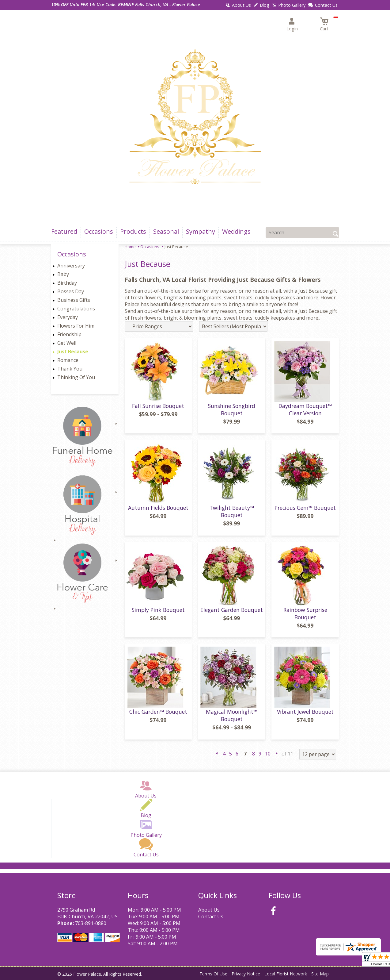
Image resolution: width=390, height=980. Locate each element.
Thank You (70, 369)
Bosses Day (71, 291)
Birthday (67, 283)
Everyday (68, 317)
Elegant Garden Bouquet (232, 610)
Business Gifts (74, 300)
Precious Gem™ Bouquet (305, 508)
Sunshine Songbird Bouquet (232, 409)
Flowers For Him (76, 326)
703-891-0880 (91, 923)
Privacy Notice (246, 974)
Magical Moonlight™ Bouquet (232, 715)
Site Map (320, 974)
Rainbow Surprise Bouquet (305, 613)
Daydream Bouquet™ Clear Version (305, 409)
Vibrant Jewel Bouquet (305, 712)
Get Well (67, 343)
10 (268, 754)
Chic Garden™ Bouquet (158, 712)
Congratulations (76, 309)
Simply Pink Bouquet (158, 610)
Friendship (69, 334)
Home (130, 247)
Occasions (150, 247)
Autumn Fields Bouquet (158, 508)
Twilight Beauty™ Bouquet (232, 511)
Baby (63, 274)
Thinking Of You (76, 377)
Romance (68, 360)
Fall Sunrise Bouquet (158, 406)
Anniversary (71, 266)
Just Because (73, 352)
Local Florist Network (286, 974)
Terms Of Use (213, 974)
